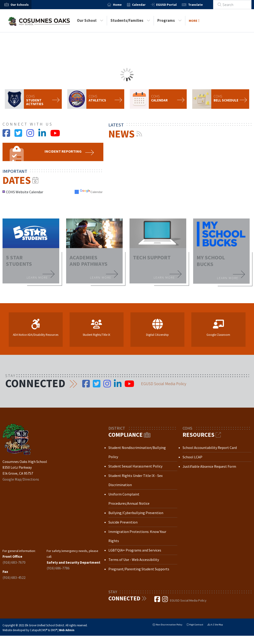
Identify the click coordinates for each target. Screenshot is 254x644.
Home (123, 5)
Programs (169, 20)
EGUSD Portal (172, 5)
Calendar (144, 5)
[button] (20, 5)
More (194, 21)
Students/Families (130, 20)
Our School (90, 20)
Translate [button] (200, 5)
